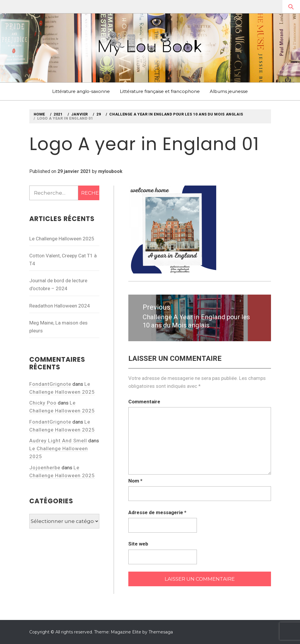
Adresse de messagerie (157, 512)
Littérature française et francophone (160, 91)
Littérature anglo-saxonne (81, 91)
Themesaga (161, 632)
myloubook (110, 171)
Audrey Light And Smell (58, 441)
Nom (135, 481)
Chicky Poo (43, 403)
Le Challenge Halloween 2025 (62, 239)
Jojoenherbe (45, 468)
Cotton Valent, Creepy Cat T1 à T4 (63, 260)
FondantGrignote (50, 384)
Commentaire (144, 402)
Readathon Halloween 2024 (60, 306)
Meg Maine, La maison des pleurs (58, 327)
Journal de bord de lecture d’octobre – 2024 (58, 284)
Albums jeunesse (229, 91)
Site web (138, 544)
